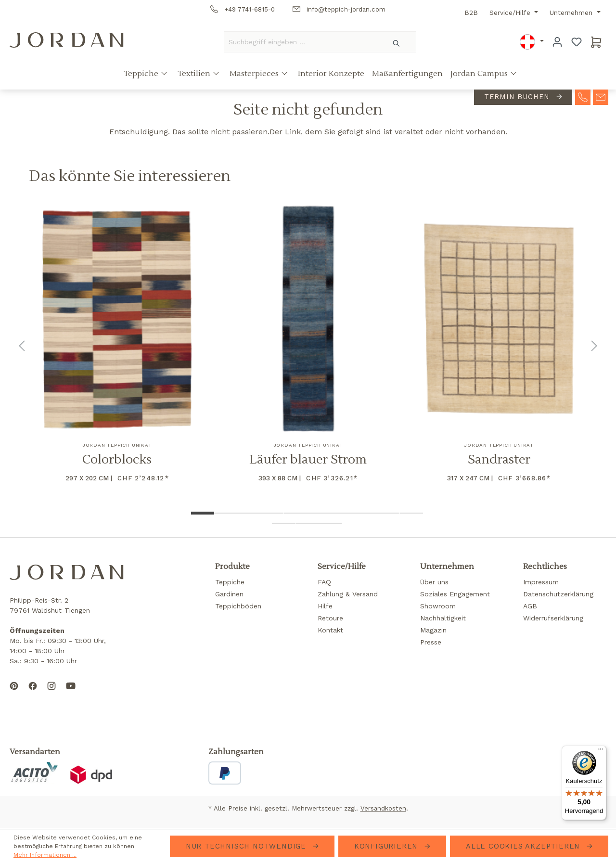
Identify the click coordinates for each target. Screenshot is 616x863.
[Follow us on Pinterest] (14, 694)
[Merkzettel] (577, 42)
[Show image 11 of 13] (283, 523)
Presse (431, 642)
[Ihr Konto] (557, 42)
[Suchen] (397, 42)
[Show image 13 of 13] (330, 523)
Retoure (330, 618)
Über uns (434, 582)
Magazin (433, 630)
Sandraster (499, 460)
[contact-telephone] (583, 96)
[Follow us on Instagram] (51, 694)
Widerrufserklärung (553, 618)
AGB (530, 606)
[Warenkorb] (596, 42)
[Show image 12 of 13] (307, 523)
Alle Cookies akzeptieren (524, 846)
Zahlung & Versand (348, 594)
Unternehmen (572, 13)
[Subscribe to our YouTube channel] (71, 694)
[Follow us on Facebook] (33, 694)
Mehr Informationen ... (45, 855)
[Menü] (601, 751)
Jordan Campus (480, 74)
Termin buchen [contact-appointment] (518, 97)
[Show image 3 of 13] (249, 513)
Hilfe (325, 606)
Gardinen (229, 594)
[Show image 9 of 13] (388, 513)
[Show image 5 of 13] (295, 513)
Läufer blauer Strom (308, 460)
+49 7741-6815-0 (243, 9)
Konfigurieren (387, 846)
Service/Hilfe (511, 13)
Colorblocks (117, 460)
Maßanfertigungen (407, 74)
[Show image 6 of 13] (319, 513)
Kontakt (330, 630)
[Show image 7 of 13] (342, 513)
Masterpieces (255, 74)
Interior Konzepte (331, 74)
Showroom (438, 606)
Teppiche (142, 74)
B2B (471, 13)
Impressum (541, 582)
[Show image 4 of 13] (272, 513)
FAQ (324, 582)
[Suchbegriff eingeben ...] (301, 42)
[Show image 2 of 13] (226, 513)
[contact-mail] (601, 96)
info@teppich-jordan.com (339, 9)
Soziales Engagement (455, 594)
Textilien (195, 74)
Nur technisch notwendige (247, 846)
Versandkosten (383, 808)
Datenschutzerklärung (558, 594)
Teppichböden (238, 606)
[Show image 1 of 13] (203, 513)
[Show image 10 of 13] (411, 513)
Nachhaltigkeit (443, 618)
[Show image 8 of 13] (365, 513)
